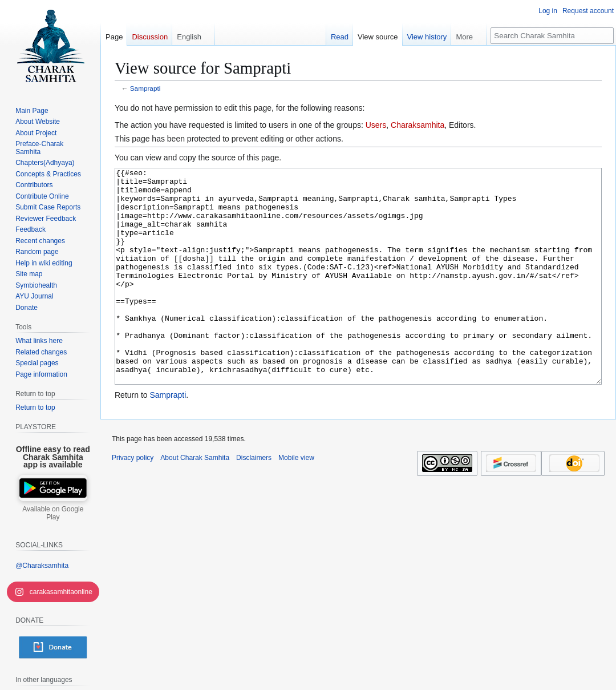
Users (376, 125)
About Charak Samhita (195, 501)
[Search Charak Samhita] (552, 36)
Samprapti (145, 88)
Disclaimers (254, 501)
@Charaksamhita (42, 566)
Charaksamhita (418, 125)
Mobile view (296, 501)
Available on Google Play (53, 513)
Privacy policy (133, 501)
